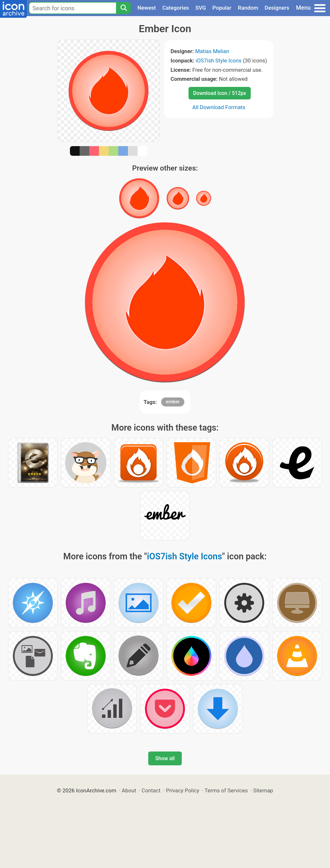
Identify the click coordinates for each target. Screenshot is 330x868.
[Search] (123, 8)
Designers (277, 8)
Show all (165, 758)
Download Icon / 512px (219, 93)
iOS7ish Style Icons (219, 61)
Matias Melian (212, 51)
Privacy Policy (183, 790)
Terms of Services (226, 790)
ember (173, 402)
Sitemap (263, 790)
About (129, 790)
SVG (201, 8)
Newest (146, 8)
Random (248, 8)
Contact (151, 790)
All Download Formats (219, 107)
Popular (222, 8)
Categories (176, 8)
